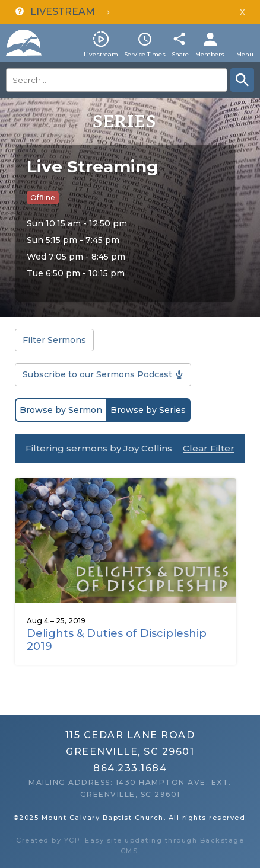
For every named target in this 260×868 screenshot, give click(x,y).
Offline (43, 198)
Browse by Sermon (61, 410)
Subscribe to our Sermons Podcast (97, 374)
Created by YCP (48, 840)
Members (210, 54)
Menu (245, 54)
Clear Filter (209, 448)
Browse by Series (148, 410)
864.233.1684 (130, 768)
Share (180, 54)
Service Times (145, 54)
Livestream (101, 54)
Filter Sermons (54, 340)
